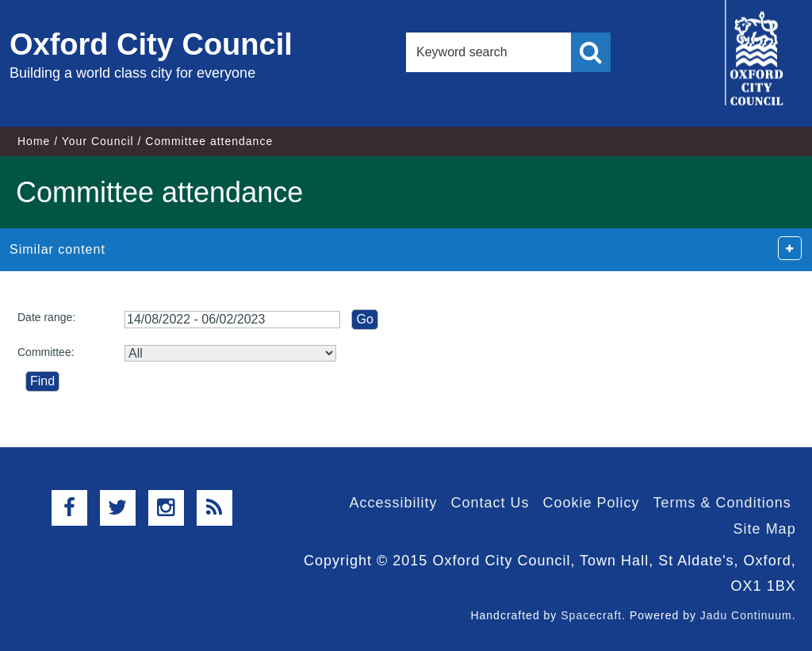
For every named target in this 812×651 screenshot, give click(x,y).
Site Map (765, 529)
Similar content (57, 249)
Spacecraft (591, 615)
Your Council (98, 141)
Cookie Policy (592, 503)
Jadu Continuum (746, 615)
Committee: (46, 352)
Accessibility (393, 503)
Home (34, 141)
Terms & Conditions (722, 503)
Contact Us (490, 503)
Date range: (46, 317)
